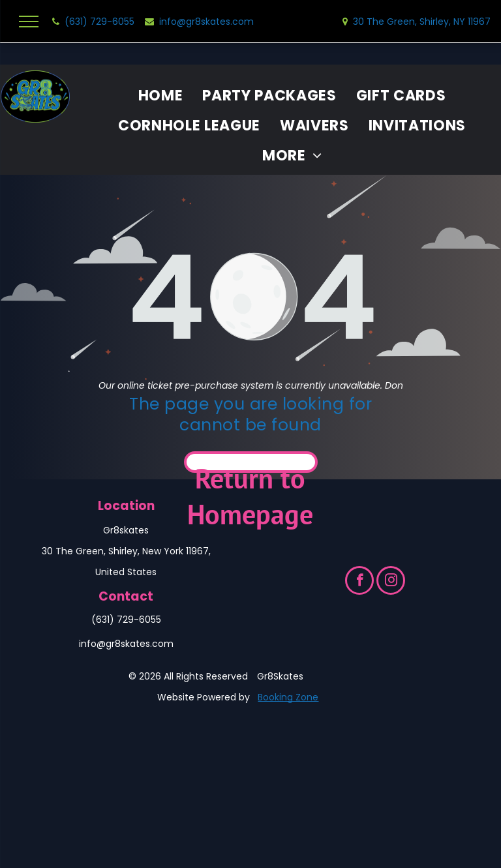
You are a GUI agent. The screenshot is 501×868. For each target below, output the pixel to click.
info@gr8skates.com (126, 644)
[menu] (29, 22)
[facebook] (359, 582)
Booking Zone (288, 697)
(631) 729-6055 (126, 620)
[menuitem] (161, 96)
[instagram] (391, 582)
